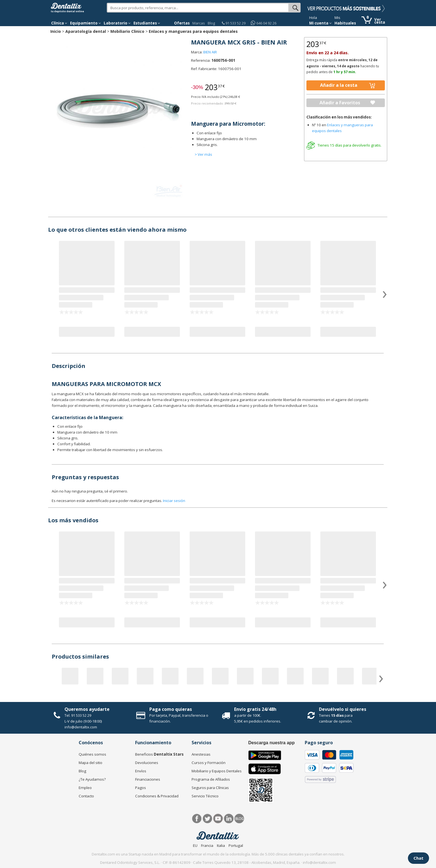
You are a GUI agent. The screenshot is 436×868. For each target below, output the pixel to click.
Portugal (236, 845)
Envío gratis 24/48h (255, 709)
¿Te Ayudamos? (92, 779)
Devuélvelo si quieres (343, 709)
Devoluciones (147, 763)
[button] (59, 23)
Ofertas (182, 23)
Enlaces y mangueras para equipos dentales (193, 31)
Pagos (141, 788)
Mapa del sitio (91, 763)
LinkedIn (229, 819)
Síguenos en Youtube (218, 819)
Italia (221, 845)
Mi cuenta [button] (320, 23)
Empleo (85, 788)
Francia (207, 845)
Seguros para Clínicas (210, 788)
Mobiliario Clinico (127, 31)
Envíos (141, 771)
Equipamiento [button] (86, 23)
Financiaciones (148, 779)
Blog (211, 23)
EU (195, 845)
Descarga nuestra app (272, 743)
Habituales (345, 23)
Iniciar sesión (174, 501)
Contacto (86, 796)
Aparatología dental (86, 31)
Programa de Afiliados (211, 779)
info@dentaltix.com (81, 727)
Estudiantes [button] (147, 23)
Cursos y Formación (209, 763)
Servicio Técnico (205, 796)
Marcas (199, 23)
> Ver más (203, 154)
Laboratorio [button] (117, 23)
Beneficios (159, 754)
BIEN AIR (210, 52)
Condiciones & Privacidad (157, 796)
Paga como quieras (171, 709)
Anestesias (201, 754)
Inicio (56, 31)
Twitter (208, 819)
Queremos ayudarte (87, 709)
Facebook (197, 819)
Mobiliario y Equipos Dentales (217, 771)
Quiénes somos (92, 754)
